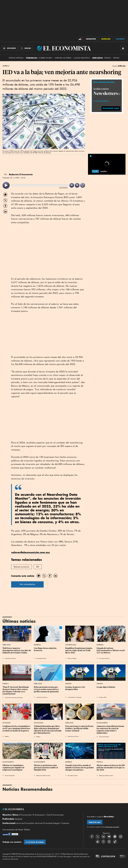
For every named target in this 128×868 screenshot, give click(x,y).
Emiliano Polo (103, 697)
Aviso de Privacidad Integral (47, 823)
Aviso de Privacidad (25, 823)
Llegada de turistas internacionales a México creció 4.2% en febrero (111, 650)
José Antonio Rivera (11, 658)
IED (38, 567)
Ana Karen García (104, 658)
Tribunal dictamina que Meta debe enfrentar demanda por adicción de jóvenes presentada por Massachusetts (48, 730)
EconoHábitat (102, 723)
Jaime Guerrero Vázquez (75, 697)
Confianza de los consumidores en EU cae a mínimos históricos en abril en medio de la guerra (16, 728)
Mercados (6, 645)
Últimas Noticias (16, 58)
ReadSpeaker (63, 187)
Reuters (7, 736)
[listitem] (6, 185)
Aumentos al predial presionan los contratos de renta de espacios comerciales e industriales (111, 730)
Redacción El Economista (43, 775)
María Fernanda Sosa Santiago (14, 697)
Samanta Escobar (104, 737)
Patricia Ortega (72, 658)
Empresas (6, 66)
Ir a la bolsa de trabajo (35, 842)
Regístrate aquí (95, 822)
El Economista (25, 815)
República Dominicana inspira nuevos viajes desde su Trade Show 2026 (79, 650)
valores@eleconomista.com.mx (30, 552)
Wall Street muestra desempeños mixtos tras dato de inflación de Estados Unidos (17, 650)
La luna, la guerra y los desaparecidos (75, 688)
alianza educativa (82, 58)
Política (6, 684)
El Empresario (39, 815)
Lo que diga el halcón (106, 687)
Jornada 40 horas (63, 58)
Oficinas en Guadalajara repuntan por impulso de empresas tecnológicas (14, 768)
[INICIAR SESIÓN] (123, 48)
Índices (108, 58)
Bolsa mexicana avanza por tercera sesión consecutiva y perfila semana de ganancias (47, 689)
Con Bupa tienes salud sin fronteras (45, 649)
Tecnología (39, 723)
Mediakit (18, 819)
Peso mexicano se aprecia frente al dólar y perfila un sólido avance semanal (80, 728)
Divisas (116, 58)
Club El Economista (55, 815)
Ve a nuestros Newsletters (101, 101)
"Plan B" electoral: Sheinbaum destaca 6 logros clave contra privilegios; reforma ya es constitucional (16, 690)
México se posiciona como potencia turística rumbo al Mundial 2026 (46, 768)
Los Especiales (71, 645)
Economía (7, 723)
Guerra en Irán (45, 58)
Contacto (65, 823)
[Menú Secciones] (9, 48)
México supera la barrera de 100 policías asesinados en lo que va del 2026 (111, 768)
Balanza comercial (21, 567)
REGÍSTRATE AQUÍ (111, 108)
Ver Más (95, 171)
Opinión (68, 684)
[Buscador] (25, 48)
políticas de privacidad (112, 827)
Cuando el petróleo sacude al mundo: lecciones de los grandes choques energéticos (80, 768)
